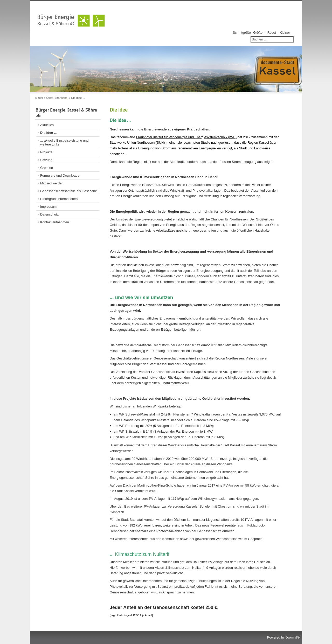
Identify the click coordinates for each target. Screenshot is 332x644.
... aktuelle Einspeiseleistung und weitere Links (64, 142)
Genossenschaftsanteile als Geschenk (68, 191)
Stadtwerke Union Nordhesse (131, 143)
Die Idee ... (48, 133)
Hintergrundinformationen (59, 199)
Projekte (46, 152)
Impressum (48, 207)
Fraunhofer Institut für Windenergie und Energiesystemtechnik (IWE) (186, 137)
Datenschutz (49, 214)
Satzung (46, 160)
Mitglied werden (52, 183)
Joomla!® (293, 637)
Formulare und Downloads (60, 175)
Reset (272, 33)
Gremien (47, 168)
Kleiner (285, 33)
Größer (258, 33)
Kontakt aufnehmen (55, 222)
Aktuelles (47, 125)
